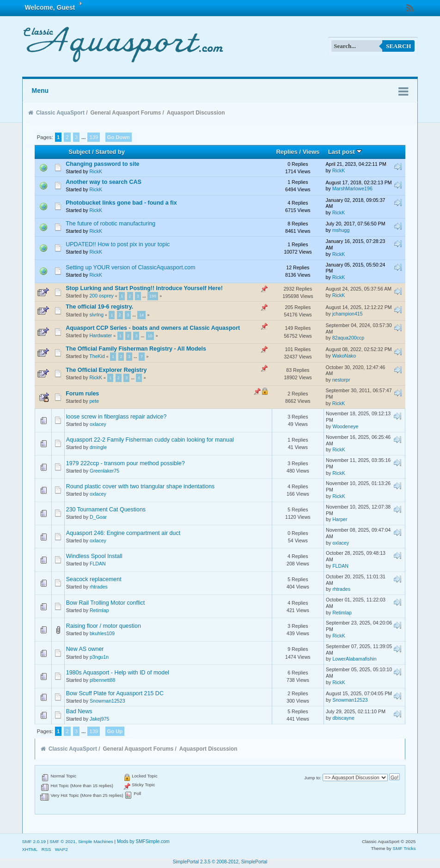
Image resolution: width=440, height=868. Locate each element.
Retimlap (99, 610)
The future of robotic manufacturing (110, 224)
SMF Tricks (404, 848)
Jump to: (313, 778)
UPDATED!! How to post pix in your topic (118, 244)
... (84, 137)
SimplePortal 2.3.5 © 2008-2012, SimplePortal (220, 862)
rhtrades (99, 587)
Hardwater (101, 335)
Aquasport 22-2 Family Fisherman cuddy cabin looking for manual (150, 440)
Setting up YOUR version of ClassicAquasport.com (130, 267)
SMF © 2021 (62, 841)
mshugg (341, 230)
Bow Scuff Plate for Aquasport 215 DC (115, 693)
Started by (110, 152)
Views (311, 152)
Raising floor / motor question (104, 626)
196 (153, 296)
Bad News (79, 711)
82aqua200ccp (348, 338)
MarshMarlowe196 (352, 188)
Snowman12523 (107, 701)
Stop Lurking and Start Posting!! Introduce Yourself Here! (144, 288)
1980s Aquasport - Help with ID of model (118, 673)
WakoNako (344, 356)
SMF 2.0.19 (34, 841)
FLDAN (98, 564)
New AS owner (85, 649)
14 (141, 315)
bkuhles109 (102, 633)
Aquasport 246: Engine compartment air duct (123, 533)
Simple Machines (96, 841)
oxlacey (98, 424)
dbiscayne (343, 718)
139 (94, 137)
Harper (340, 519)
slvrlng (96, 315)
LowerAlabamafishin (354, 659)
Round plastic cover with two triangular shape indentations (141, 486)
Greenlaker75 (104, 471)
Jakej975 (99, 719)
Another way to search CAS (104, 182)
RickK (96, 171)
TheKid (97, 356)
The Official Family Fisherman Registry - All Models (136, 349)
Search (398, 46)
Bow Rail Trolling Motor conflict (105, 603)
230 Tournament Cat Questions (106, 510)
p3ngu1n (99, 657)
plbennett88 (102, 680)
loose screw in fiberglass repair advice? (116, 417)
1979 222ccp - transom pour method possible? (125, 463)
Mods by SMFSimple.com (143, 841)
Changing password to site (102, 164)
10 (150, 336)
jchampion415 (348, 314)
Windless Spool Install (94, 556)
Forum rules (82, 394)
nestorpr (341, 380)
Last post (345, 152)
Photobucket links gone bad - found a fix (121, 203)
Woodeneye (345, 426)
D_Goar (98, 517)
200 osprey (101, 296)
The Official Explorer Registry (106, 370)
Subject (79, 152)
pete (94, 401)
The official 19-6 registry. (99, 307)
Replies (287, 152)
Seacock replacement (94, 579)
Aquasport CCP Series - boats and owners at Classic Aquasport (153, 328)
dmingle (98, 447)
